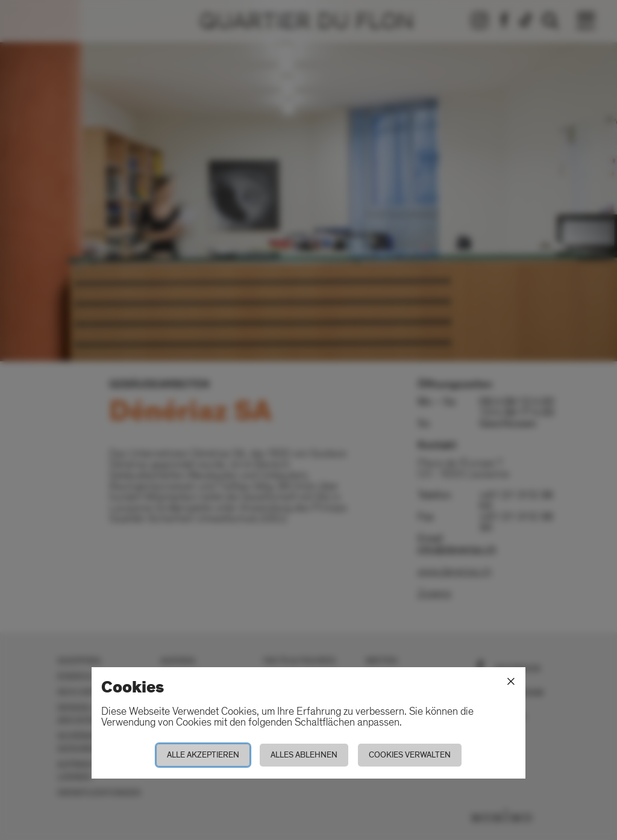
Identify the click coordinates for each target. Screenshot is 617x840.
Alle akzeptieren (203, 755)
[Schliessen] (511, 682)
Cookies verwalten (410, 755)
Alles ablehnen (304, 755)
